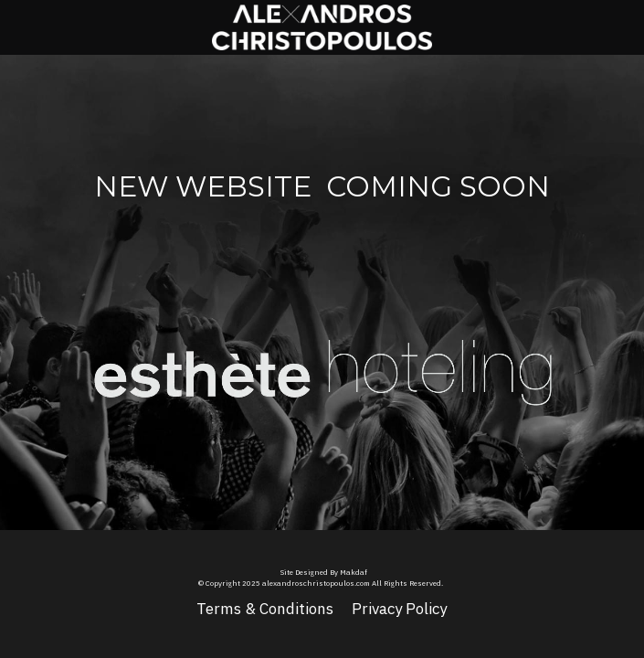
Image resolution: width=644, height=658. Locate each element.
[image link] (203, 360)
